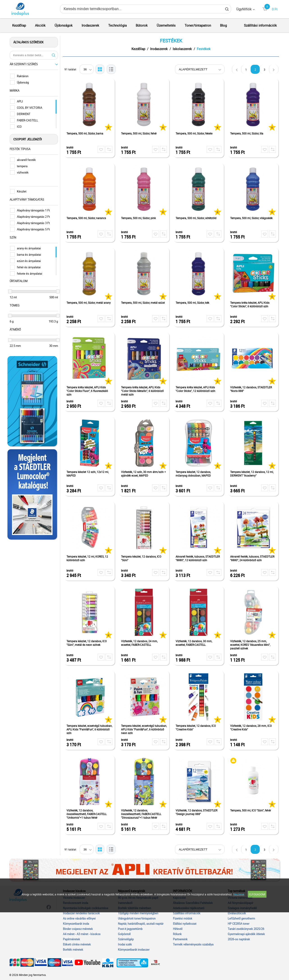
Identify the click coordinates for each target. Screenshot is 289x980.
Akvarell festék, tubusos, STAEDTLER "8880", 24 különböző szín (253, 558)
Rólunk (177, 934)
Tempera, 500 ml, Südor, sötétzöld (196, 218)
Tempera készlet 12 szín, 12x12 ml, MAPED (88, 474)
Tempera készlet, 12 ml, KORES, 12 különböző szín (88, 558)
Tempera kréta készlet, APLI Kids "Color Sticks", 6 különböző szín (250, 304)
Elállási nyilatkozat (185, 924)
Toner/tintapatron (198, 25)
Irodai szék (125, 944)
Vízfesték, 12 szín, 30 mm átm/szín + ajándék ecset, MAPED (144, 474)
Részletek (239, 894)
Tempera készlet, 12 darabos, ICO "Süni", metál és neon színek (87, 643)
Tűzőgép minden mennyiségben (138, 913)
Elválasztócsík (237, 913)
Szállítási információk (260, 25)
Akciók (40, 25)
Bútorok (142, 25)
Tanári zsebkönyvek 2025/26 (246, 929)
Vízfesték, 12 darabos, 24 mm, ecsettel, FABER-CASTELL (140, 643)
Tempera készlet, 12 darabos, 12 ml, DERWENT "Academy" (252, 474)
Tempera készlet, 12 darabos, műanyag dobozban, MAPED (194, 474)
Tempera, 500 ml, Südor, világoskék (252, 218)
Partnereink (180, 939)
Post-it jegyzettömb (130, 929)
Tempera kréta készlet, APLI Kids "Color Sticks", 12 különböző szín (196, 389)
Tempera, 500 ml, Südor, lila (247, 133)
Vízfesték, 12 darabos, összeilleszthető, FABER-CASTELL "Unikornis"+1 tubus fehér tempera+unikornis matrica (87, 814)
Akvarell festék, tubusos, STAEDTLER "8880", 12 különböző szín (198, 558)
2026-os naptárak (239, 939)
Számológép (126, 939)
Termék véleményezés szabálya (193, 944)
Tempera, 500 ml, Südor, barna (85, 133)
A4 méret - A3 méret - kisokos (82, 934)
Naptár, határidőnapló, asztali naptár (141, 924)
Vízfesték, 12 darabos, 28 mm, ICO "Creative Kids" (251, 727)
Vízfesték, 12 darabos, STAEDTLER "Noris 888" (251, 389)
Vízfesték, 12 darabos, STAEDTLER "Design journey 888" (197, 812)
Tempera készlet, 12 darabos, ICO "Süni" (142, 558)
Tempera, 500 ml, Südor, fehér (139, 133)
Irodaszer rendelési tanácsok (81, 913)
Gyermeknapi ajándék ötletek (246, 934)
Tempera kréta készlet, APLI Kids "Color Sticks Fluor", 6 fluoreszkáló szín (88, 391)
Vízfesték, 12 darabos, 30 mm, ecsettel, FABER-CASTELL (194, 643)
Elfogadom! (257, 894)
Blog (223, 25)
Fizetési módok (183, 918)
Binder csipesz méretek (78, 929)
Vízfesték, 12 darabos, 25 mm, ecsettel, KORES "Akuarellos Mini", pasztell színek (251, 645)
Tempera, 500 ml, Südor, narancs (87, 218)
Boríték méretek (73, 950)
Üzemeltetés (166, 25)
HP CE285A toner (239, 924)
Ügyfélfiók (244, 9)
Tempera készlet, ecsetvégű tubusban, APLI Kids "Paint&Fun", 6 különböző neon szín (144, 729)
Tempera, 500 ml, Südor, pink (139, 218)
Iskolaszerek (183, 49)
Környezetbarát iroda (76, 924)
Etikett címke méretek (77, 944)
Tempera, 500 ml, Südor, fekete (194, 133)
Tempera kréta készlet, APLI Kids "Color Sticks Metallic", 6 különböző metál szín (143, 391)
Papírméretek (71, 939)
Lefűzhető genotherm (241, 918)
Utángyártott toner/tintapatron (137, 918)
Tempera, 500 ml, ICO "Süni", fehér (251, 810)
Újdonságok (64, 25)
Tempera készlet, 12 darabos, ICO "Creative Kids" (196, 727)
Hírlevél (178, 929)
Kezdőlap (19, 25)
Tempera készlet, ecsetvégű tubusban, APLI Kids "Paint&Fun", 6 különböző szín (90, 729)
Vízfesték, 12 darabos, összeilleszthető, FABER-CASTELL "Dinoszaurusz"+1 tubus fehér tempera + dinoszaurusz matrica (142, 814)
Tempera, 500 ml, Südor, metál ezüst (143, 303)
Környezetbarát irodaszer (134, 950)
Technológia (117, 25)
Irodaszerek (90, 25)
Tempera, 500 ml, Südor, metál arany (89, 303)
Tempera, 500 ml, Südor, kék (193, 303)
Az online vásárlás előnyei (79, 918)
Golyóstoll (124, 934)
